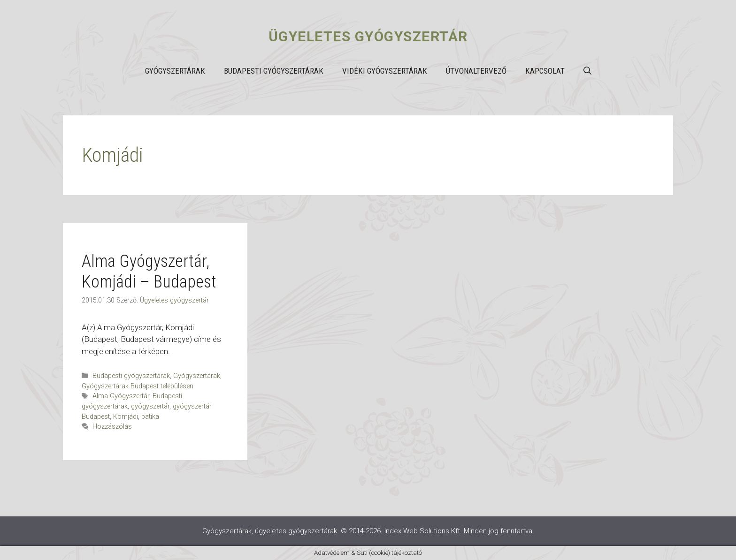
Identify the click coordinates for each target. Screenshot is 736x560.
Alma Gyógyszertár (121, 396)
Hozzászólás (112, 427)
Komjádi (126, 417)
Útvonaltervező (476, 71)
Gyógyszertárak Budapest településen (138, 386)
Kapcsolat (545, 71)
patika (150, 417)
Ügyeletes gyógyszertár (368, 36)
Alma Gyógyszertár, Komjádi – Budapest (149, 271)
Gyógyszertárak (175, 71)
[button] (587, 71)
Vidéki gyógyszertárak (385, 71)
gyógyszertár (150, 406)
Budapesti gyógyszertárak (274, 71)
